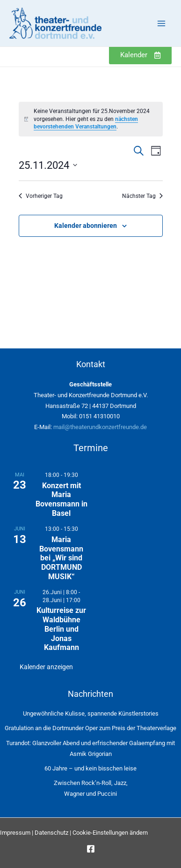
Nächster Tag (142, 196)
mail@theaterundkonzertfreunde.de (100, 427)
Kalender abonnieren (86, 226)
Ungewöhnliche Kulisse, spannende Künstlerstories (91, 713)
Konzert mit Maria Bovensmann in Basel (62, 499)
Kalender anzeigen (46, 667)
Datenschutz (51, 833)
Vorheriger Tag (41, 196)
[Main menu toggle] (161, 23)
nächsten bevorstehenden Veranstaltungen (86, 123)
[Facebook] (91, 849)
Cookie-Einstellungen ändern (110, 833)
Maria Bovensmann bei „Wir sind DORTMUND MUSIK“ (61, 558)
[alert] (91, 119)
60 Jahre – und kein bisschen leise (90, 768)
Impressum (15, 833)
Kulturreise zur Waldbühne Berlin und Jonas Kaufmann (61, 629)
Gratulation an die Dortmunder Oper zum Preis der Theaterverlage (90, 728)
